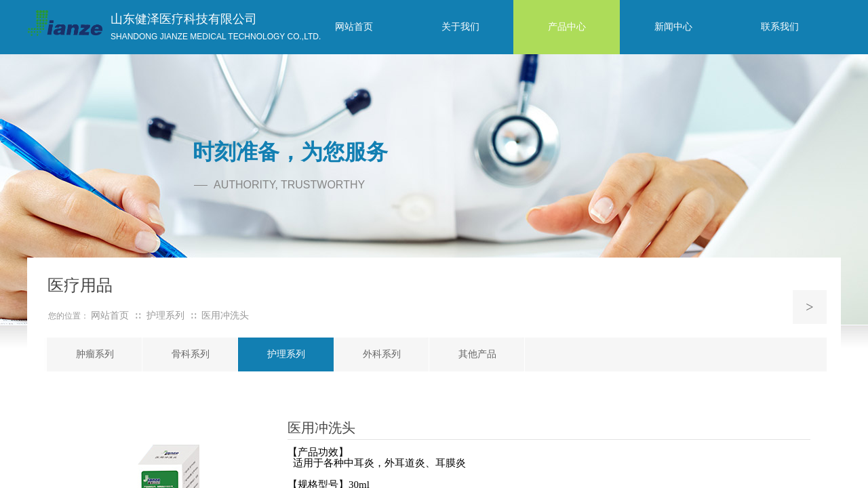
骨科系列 (191, 354)
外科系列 (382, 354)
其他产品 (477, 354)
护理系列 (286, 354)
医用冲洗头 (225, 316)
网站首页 (110, 316)
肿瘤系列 (95, 354)
